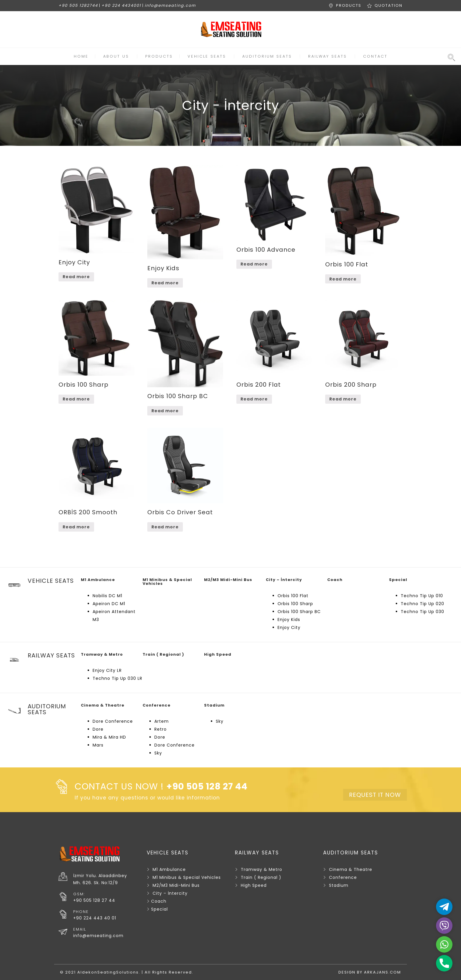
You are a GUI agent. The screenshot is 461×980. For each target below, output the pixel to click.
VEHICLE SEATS (207, 56)
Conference (343, 877)
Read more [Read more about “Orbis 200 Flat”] (254, 399)
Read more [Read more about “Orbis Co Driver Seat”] (165, 527)
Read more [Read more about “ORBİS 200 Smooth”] (76, 527)
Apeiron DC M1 (109, 604)
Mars (98, 745)
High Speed (254, 885)
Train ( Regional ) (261, 877)
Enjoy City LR (107, 670)
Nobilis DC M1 (107, 596)
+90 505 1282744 (78, 5)
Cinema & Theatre (351, 869)
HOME (81, 56)
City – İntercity (170, 893)
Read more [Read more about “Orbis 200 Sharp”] (343, 399)
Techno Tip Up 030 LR (117, 678)
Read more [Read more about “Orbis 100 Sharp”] (76, 399)
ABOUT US (116, 56)
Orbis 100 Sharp (295, 604)
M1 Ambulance (169, 869)
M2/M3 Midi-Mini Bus (176, 885)
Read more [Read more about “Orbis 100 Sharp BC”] (165, 411)
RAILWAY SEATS (328, 56)
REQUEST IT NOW (375, 795)
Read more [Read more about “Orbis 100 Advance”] (254, 264)
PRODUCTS (349, 5)
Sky (158, 753)
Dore (98, 729)
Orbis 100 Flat (293, 596)
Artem (162, 721)
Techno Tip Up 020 (422, 604)
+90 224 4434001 (121, 5)
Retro (161, 729)
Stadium (339, 885)
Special (159, 909)
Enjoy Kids (289, 620)
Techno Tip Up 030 (422, 612)
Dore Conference (113, 721)
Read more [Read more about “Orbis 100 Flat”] (343, 279)
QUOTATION (389, 5)
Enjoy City (289, 627)
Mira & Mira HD (109, 737)
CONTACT (375, 56)
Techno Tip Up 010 (422, 596)
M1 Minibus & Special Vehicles (187, 877)
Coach (159, 901)
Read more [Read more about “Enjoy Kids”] (165, 283)
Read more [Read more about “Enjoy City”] (76, 277)
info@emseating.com (170, 5)
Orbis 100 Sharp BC (299, 612)
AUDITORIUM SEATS (267, 56)
